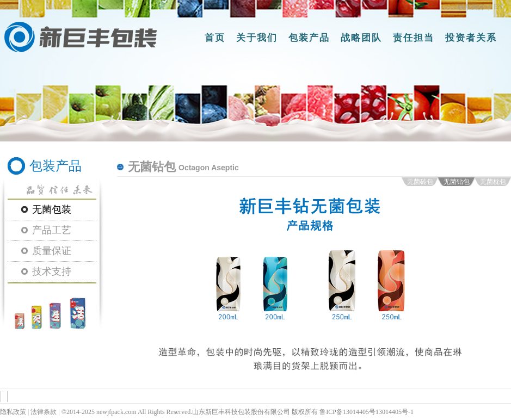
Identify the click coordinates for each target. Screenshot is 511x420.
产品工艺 (52, 230)
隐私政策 (13, 412)
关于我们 (257, 38)
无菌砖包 (420, 182)
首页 (215, 38)
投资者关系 (471, 38)
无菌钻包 (457, 182)
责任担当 (414, 38)
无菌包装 (52, 209)
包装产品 (309, 38)
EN (498, 7)
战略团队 (361, 38)
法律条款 (44, 412)
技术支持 (52, 271)
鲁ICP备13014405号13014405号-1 (367, 412)
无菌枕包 (493, 182)
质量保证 (52, 251)
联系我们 (471, 7)
